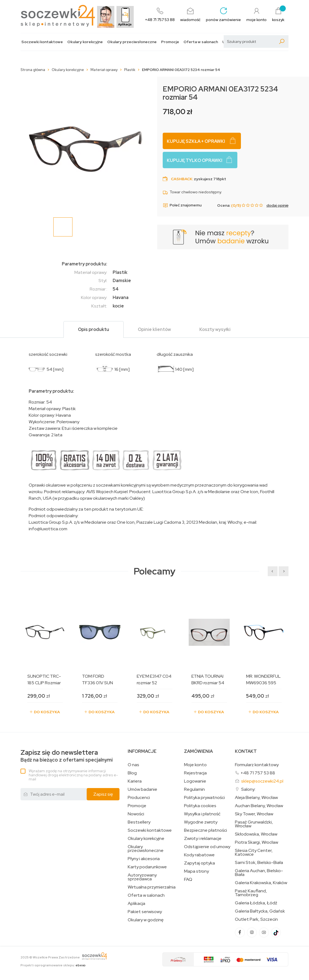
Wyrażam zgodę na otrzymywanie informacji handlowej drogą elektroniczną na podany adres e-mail (73, 775)
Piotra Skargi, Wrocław (256, 842)
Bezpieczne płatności (205, 830)
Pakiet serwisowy (145, 912)
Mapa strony (196, 871)
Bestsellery (139, 822)
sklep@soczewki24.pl (262, 781)
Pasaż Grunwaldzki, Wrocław (254, 824)
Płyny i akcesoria (144, 859)
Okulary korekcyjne (85, 42)
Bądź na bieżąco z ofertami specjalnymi (67, 756)
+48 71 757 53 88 (258, 773)
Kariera (135, 781)
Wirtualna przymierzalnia (152, 887)
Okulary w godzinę (146, 920)
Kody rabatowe (199, 855)
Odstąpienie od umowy (207, 847)
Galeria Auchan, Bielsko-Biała (259, 873)
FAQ (188, 880)
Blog (132, 773)
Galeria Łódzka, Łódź (256, 903)
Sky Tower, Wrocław (254, 814)
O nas (133, 765)
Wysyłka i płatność (202, 814)
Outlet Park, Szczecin (256, 919)
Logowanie (195, 781)
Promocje (170, 42)
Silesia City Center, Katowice (254, 852)
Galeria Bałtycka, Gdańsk (260, 911)
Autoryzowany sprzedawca (142, 877)
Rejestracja (195, 773)
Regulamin (194, 789)
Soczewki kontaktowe (42, 42)
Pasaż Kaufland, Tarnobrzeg (251, 893)
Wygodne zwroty (201, 822)
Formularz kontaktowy (257, 765)
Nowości (136, 814)
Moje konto (195, 765)
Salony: (248, 789)
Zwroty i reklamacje (203, 839)
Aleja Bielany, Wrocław (256, 798)
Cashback (182, 179)
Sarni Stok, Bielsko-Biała (259, 863)
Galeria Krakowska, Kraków (261, 883)
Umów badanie (142, 789)
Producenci (139, 798)
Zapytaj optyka (199, 863)
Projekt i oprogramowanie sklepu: (53, 965)
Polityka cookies (200, 806)
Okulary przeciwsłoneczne (132, 42)
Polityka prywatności (204, 798)
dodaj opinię (277, 205)
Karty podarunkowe (147, 867)
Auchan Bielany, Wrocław (259, 806)
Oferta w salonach (201, 42)
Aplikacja (136, 904)
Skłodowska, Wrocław (256, 834)
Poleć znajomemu (182, 205)
